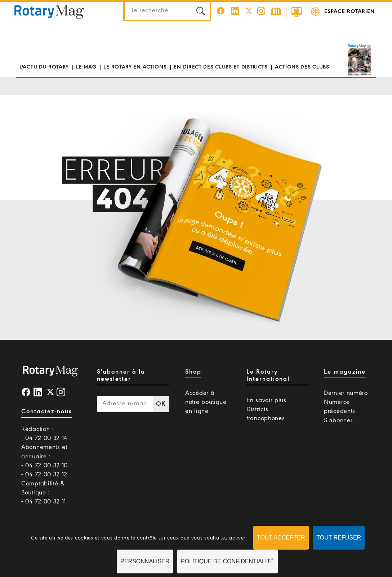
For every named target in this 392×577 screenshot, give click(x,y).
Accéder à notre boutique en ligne (206, 402)
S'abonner (338, 421)
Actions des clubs (302, 67)
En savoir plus (266, 400)
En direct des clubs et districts (220, 67)
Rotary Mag (49, 12)
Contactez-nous (47, 412)
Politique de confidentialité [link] (228, 561)
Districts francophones (266, 414)
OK (161, 404)
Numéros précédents (340, 407)
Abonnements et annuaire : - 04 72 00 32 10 (44, 456)
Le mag (86, 67)
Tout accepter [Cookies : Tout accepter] (281, 538)
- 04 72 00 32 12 (44, 475)
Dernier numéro (346, 393)
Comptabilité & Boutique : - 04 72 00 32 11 (44, 493)
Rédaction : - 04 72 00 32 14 (44, 434)
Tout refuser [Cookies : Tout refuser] (339, 538)
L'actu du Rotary (44, 67)
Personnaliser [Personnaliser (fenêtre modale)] (145, 561)
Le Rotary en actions (135, 67)
